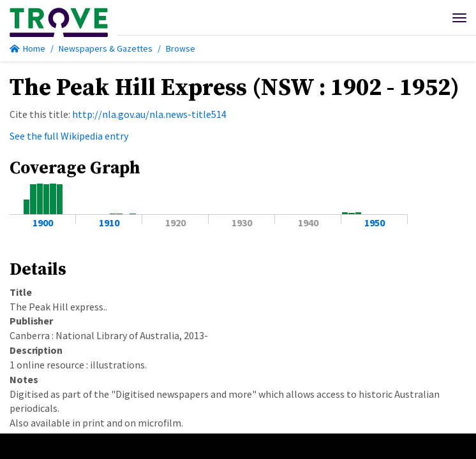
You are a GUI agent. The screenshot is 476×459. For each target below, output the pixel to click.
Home (27, 48)
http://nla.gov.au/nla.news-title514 (149, 114)
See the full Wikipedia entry (69, 136)
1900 (43, 222)
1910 (109, 222)
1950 (375, 222)
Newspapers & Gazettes (106, 48)
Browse (181, 48)
